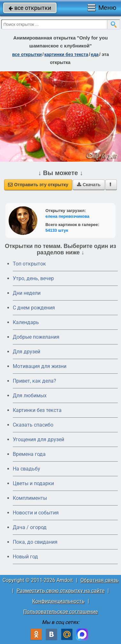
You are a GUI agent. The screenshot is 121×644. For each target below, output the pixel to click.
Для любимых (30, 396)
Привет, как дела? (34, 381)
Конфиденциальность (58, 601)
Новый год (25, 557)
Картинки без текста (37, 410)
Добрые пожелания (36, 337)
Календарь (26, 322)
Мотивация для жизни (40, 366)
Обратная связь (100, 580)
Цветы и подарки (33, 483)
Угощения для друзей (38, 439)
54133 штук (57, 230)
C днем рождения (34, 308)
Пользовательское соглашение (60, 612)
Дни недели (27, 293)
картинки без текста (66, 54)
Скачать (89, 185)
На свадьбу (26, 469)
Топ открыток (29, 264)
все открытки (30, 8)
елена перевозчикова (67, 216)
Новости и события (36, 513)
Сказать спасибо (33, 425)
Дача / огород (30, 527)
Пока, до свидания (35, 542)
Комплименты (30, 498)
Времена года (29, 454)
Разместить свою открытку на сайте (60, 591)
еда (95, 54)
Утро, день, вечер (33, 278)
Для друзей (26, 352)
